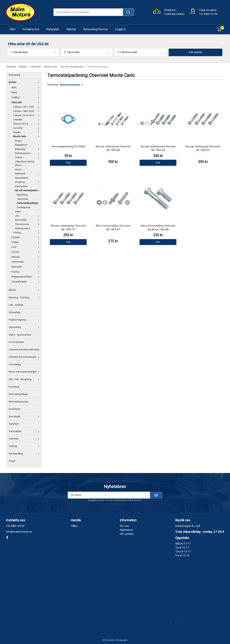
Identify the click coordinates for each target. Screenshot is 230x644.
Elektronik (28, 174)
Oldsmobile (26, 262)
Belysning (28, 149)
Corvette (27, 128)
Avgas (18, 141)
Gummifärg (25, 327)
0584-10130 (211, 14)
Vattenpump (24, 207)
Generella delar (26, 282)
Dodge (26, 242)
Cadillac (26, 97)
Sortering (53, 85)
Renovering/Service (96, 29)
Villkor (74, 526)
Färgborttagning (17, 320)
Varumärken (25, 431)
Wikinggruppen (122, 640)
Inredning (28, 182)
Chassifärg (14, 312)
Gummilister (21, 178)
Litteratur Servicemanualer (25, 357)
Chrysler (26, 237)
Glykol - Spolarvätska (20, 335)
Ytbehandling (25, 454)
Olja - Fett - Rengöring (25, 379)
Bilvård (25, 290)
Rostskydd (25, 417)
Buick (26, 92)
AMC (26, 88)
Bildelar (25, 82)
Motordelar (28, 220)
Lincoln (26, 252)
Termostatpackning (27, 203)
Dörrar (18, 170)
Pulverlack (14, 387)
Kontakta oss (31, 29)
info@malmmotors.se (19, 532)
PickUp (27, 233)
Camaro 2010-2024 (27, 115)
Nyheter (71, 29)
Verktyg (25, 446)
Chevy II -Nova (27, 124)
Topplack (14, 424)
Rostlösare (14, 409)
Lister (18, 212)
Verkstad (25, 439)
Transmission (28, 224)
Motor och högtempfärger (25, 372)
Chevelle (27, 120)
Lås (28, 216)
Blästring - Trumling (25, 298)
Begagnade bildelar (26, 277)
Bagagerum (21, 145)
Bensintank (15, 75)
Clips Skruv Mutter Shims (25, 163)
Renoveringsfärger (18, 394)
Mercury (26, 257)
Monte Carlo (27, 136)
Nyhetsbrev (126, 530)
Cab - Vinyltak (16, 305)
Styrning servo (23, 228)
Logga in (120, 29)
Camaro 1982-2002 (27, 111)
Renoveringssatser (19, 402)
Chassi (28, 158)
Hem (13, 29)
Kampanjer (53, 29)
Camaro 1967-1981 (27, 107)
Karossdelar (21, 186)
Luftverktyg (15, 364)
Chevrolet (26, 102)
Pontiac (26, 272)
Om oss (124, 526)
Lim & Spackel (16, 342)
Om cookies (127, 534)
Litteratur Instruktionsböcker (25, 350)
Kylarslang (22, 195)
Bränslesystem (28, 153)
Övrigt (12, 461)
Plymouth (26, 267)
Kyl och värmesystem (28, 190)
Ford (26, 247)
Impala (27, 132)
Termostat (22, 199)
